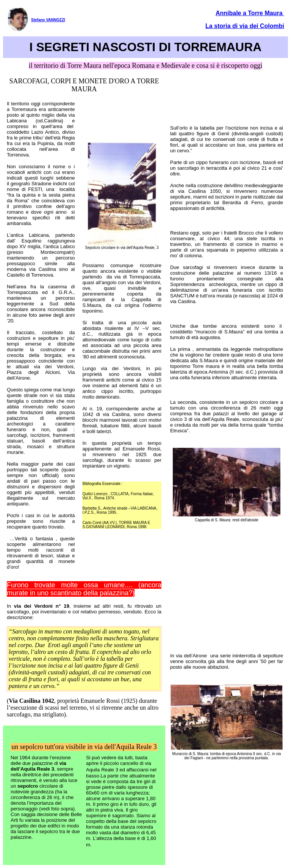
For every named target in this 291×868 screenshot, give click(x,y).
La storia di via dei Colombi (245, 26)
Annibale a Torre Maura (250, 13)
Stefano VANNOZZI (48, 20)
